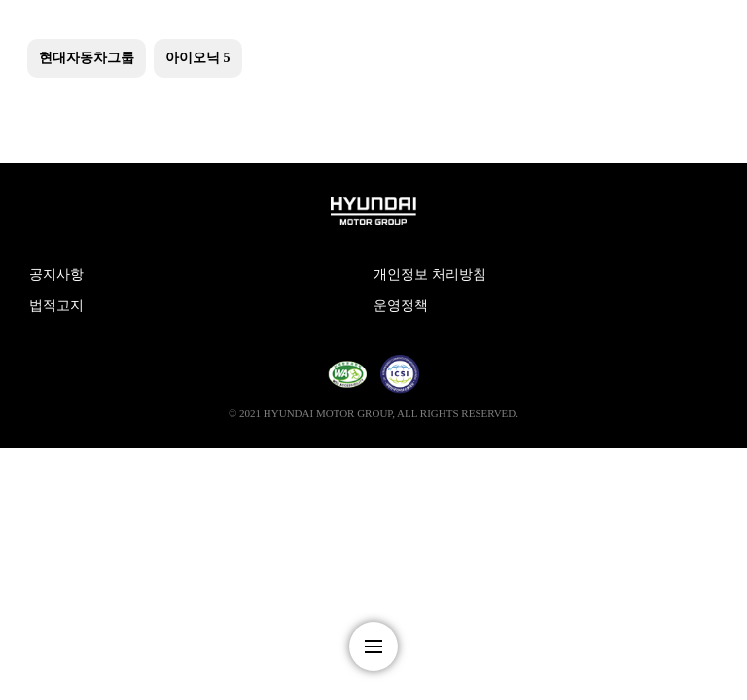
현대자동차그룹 (87, 58)
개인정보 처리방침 (430, 275)
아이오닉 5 (198, 58)
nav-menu (373, 647)
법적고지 (56, 306)
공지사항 (56, 275)
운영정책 (401, 306)
